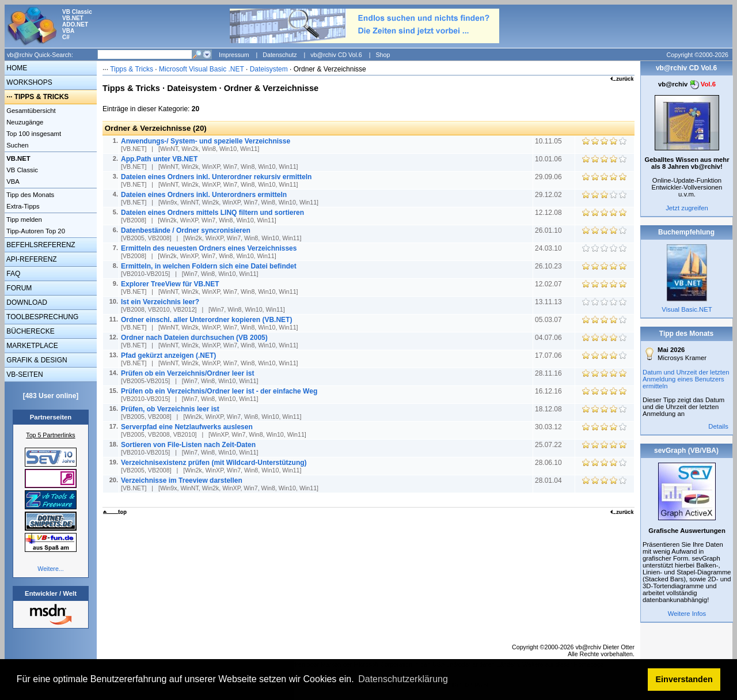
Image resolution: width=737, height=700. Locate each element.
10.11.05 (549, 141)
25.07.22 (549, 445)
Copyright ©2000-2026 (698, 55)
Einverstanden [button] (684, 679)
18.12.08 (549, 409)
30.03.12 (549, 427)
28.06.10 (549, 463)
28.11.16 (549, 373)
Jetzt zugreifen (687, 208)
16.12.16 (549, 391)
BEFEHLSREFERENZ (40, 245)
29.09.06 (549, 177)
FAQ (12, 274)
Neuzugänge (24, 122)
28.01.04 (549, 480)
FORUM (18, 288)
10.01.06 (549, 159)
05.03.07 (549, 320)
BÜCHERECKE (30, 331)
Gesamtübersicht (30, 111)
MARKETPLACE (31, 346)
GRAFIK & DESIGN (36, 360)
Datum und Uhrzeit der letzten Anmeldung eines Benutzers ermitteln (686, 379)
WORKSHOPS (29, 82)
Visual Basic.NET (687, 309)
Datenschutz (280, 55)
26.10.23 (549, 266)
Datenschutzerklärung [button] (403, 679)
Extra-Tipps (22, 206)
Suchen (17, 145)
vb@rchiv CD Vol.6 (336, 55)
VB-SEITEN (24, 374)
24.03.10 (549, 248)
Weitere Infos (687, 614)
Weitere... (50, 569)
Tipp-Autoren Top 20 (35, 231)
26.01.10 (549, 230)
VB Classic (21, 170)
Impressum (234, 55)
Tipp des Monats (29, 195)
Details (718, 426)
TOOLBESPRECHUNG (41, 317)
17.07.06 (549, 355)
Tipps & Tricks (132, 69)
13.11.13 (549, 302)
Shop (383, 55)
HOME (16, 68)
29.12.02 (549, 195)
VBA (12, 181)
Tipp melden (23, 220)
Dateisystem (269, 69)
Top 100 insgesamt (33, 134)
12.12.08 (549, 213)
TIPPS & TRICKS (42, 97)
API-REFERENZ (31, 259)
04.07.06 (549, 338)
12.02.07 (549, 284)
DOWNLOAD (26, 302)
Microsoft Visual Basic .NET (202, 69)
